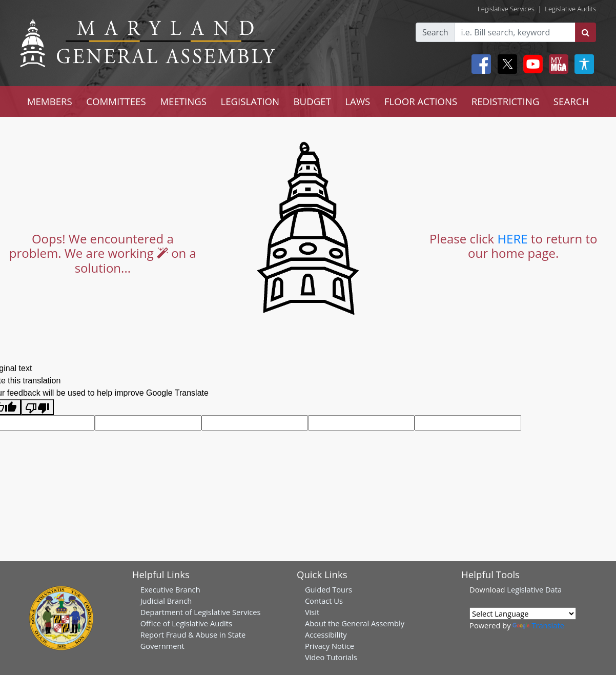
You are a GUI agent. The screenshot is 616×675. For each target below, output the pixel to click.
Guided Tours (328, 589)
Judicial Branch (166, 601)
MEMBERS (50, 101)
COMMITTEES (116, 101)
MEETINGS (183, 101)
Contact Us (324, 601)
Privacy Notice (330, 646)
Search (435, 32)
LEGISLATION (250, 101)
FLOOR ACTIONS (421, 101)
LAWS (357, 101)
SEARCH (571, 101)
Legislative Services (506, 9)
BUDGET (312, 101)
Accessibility (326, 635)
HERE (512, 239)
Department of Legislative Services (201, 612)
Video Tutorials (331, 657)
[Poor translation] (37, 407)
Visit (312, 612)
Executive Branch (170, 589)
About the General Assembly (355, 623)
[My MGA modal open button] (557, 64)
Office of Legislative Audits (186, 623)
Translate (538, 625)
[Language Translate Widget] (523, 613)
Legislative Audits (570, 9)
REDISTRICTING (506, 101)
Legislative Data (534, 589)
